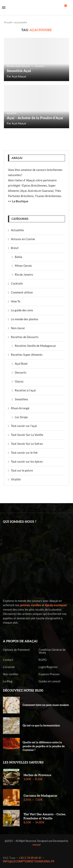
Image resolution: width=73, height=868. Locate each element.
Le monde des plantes (25, 319)
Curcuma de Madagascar (40, 796)
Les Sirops (21, 417)
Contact (8, 660)
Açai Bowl (21, 363)
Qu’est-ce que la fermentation (41, 726)
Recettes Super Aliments (27, 355)
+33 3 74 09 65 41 (30, 858)
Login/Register (48, 667)
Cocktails (17, 283)
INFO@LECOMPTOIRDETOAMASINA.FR (29, 861)
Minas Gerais (23, 266)
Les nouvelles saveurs (23, 763)
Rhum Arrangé (20, 408)
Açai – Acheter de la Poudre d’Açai (35, 118)
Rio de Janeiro (24, 274)
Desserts (21, 372)
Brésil (15, 248)
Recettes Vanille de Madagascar (35, 346)
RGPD (43, 660)
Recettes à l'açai (25, 390)
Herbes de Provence (37, 775)
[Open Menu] (4, 8)
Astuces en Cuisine (23, 239)
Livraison (9, 667)
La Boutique (20, 201)
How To (16, 301)
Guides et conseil (49, 681)
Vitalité (16, 479)
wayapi (36, 845)
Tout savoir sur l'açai (24, 426)
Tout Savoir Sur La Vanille (27, 435)
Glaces (19, 381)
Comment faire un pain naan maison (46, 705)
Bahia (18, 257)
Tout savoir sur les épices (27, 461)
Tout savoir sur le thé (24, 453)
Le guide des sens (22, 310)
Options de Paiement (16, 650)
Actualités (18, 230)
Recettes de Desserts (25, 337)
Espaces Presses (49, 674)
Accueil (8, 22)
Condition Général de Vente (52, 651)
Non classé (18, 328)
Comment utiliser (22, 292)
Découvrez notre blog (23, 691)
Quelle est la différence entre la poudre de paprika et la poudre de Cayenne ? (44, 746)
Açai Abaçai (19, 76)
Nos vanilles (11, 674)
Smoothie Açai (19, 71)
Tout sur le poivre (22, 470)
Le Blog (8, 681)
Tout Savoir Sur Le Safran (27, 444)
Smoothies (22, 399)
